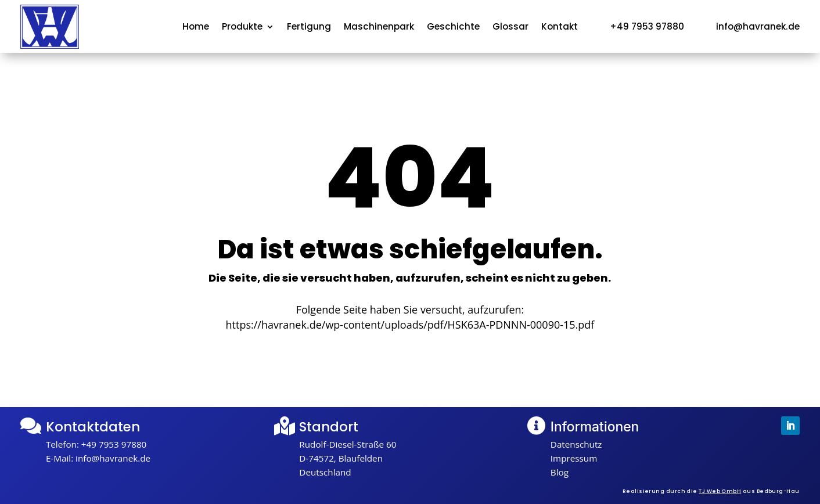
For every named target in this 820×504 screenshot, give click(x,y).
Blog (560, 472)
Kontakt (560, 28)
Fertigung (309, 28)
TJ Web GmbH (720, 491)
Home (196, 28)
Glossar (510, 28)
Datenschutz (576, 444)
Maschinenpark (379, 28)
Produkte (242, 28)
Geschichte (453, 28)
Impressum (574, 458)
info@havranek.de (113, 458)
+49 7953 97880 (114, 444)
